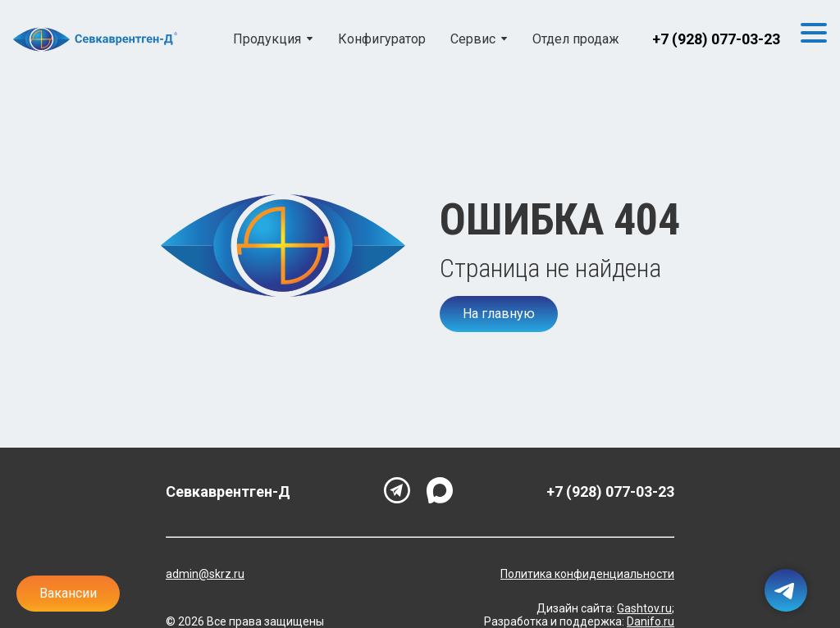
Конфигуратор (382, 39)
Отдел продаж (576, 39)
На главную (499, 314)
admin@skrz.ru (205, 574)
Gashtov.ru (644, 608)
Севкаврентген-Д (228, 492)
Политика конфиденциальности (587, 574)
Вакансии (68, 593)
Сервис (473, 39)
